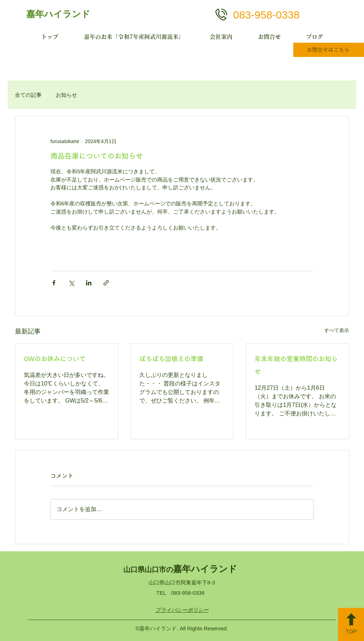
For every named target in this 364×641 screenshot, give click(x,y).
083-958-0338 (266, 15)
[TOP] (351, 624)
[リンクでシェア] (106, 283)
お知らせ (66, 95)
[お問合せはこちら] (329, 50)
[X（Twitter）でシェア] (71, 283)
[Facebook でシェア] (54, 283)
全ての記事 (28, 95)
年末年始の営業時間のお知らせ (296, 365)
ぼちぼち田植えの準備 (171, 359)
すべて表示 (337, 330)
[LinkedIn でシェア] (89, 283)
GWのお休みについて (55, 359)
